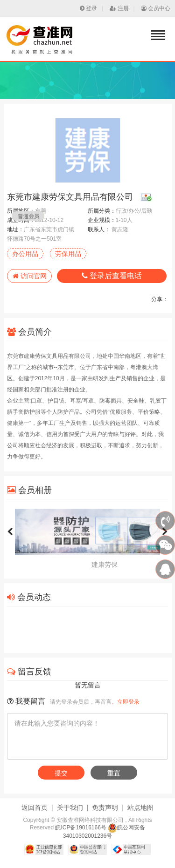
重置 (114, 773)
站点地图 (140, 807)
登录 (88, 8)
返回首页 (35, 807)
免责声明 (105, 807)
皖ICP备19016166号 (80, 828)
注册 (119, 8)
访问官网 (30, 276)
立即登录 (128, 702)
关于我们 (70, 807)
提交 (61, 773)
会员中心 (156, 8)
